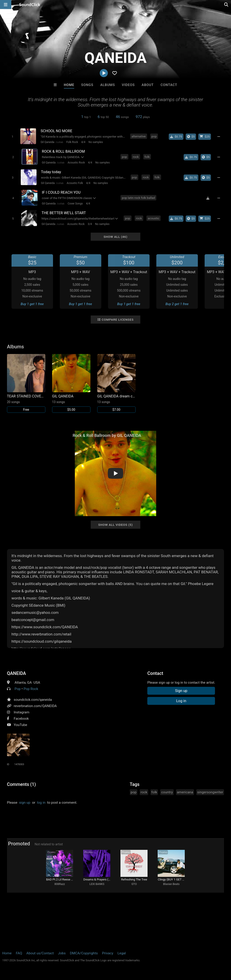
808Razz (60, 884)
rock (136, 157)
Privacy (108, 953)
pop (154, 136)
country (167, 792)
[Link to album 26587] (116, 383)
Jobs (62, 953)
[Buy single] (176, 137)
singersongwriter (210, 792)
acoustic (154, 218)
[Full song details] (219, 137)
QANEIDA (16, 673)
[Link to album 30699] (26, 383)
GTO (134, 884)
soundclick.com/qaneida (33, 700)
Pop (18, 689)
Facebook (21, 719)
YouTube (21, 725)
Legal (122, 953)
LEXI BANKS (97, 884)
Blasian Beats (171, 884)
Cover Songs (75, 204)
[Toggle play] (13, 137)
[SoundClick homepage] (30, 5)
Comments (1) (21, 784)
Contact (169, 85)
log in (41, 803)
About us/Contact (40, 953)
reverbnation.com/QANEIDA (35, 706)
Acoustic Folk (75, 183)
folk (147, 157)
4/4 (83, 142)
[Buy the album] (191, 137)
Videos (128, 85)
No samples (96, 142)
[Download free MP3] (208, 198)
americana (185, 792)
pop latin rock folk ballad (138, 198)
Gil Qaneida (47, 142)
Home (69, 85)
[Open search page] (226, 5)
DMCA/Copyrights (84, 953)
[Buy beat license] (205, 137)
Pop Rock (31, 689)
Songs (87, 85)
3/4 (90, 224)
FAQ (19, 953)
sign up (25, 803)
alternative (139, 136)
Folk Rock (72, 142)
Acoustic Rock (76, 163)
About (148, 85)
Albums (107, 85)
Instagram (22, 712)
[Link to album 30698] (71, 383)
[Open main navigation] (6, 5)
